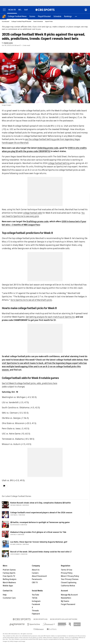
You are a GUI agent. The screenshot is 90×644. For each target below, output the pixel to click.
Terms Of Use (67, 570)
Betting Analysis (10, 579)
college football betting (59, 163)
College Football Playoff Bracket (21, 21)
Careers (35, 573)
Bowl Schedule (38, 21)
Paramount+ (37, 579)
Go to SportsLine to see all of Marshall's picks (31, 300)
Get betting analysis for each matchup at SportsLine (50, 317)
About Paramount (39, 576)
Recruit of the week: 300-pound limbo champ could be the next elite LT (41, 552)
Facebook (36, 604)
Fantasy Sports (9, 573)
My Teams (65, 601)
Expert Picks (49, 21)
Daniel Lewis (8, 43)
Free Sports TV (9, 576)
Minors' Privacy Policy (70, 576)
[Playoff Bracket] (44, 16)
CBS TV (35, 583)
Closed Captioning (69, 583)
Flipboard (36, 614)
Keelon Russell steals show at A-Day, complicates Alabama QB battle (40, 503)
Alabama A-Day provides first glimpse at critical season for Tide (38, 532)
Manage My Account (69, 595)
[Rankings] (68, 16)
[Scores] (32, 16)
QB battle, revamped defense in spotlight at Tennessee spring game (40, 522)
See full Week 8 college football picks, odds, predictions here (30, 383)
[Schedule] (57, 16)
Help (5, 595)
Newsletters (66, 598)
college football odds (33, 213)
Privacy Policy (67, 573)
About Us (36, 570)
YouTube (35, 595)
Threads (35, 611)
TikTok (35, 598)
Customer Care (9, 598)
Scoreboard (6, 21)
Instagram (36, 601)
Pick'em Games (9, 570)
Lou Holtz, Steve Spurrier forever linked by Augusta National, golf (39, 542)
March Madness (9, 583)
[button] (76, 16)
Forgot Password (68, 604)
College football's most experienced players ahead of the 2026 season (41, 513)
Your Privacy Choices (70, 579)
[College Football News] (17, 16)
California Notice (68, 586)
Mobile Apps (8, 586)
